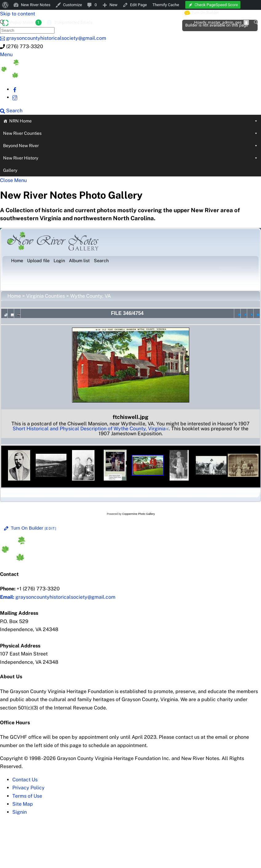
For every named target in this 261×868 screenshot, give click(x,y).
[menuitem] (5, 5)
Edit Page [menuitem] (139, 5)
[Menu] (6, 54)
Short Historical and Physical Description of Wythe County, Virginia (89, 429)
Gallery (10, 170)
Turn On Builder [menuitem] (202, 13)
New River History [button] (130, 158)
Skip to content (18, 14)
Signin (20, 812)
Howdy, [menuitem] (221, 22)
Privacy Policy (28, 788)
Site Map (23, 804)
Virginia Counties (46, 296)
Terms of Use (27, 796)
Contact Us (25, 780)
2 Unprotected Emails (73, 22)
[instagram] (15, 97)
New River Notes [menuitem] (36, 5)
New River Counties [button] (130, 133)
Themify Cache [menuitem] (166, 5)
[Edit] (50, 528)
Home (14, 296)
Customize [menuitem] (73, 5)
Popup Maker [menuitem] (26, 23)
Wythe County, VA (90, 296)
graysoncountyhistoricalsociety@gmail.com (58, 597)
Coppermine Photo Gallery (139, 514)
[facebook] (15, 89)
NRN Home (134, 121)
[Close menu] (13, 180)
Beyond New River (130, 146)
